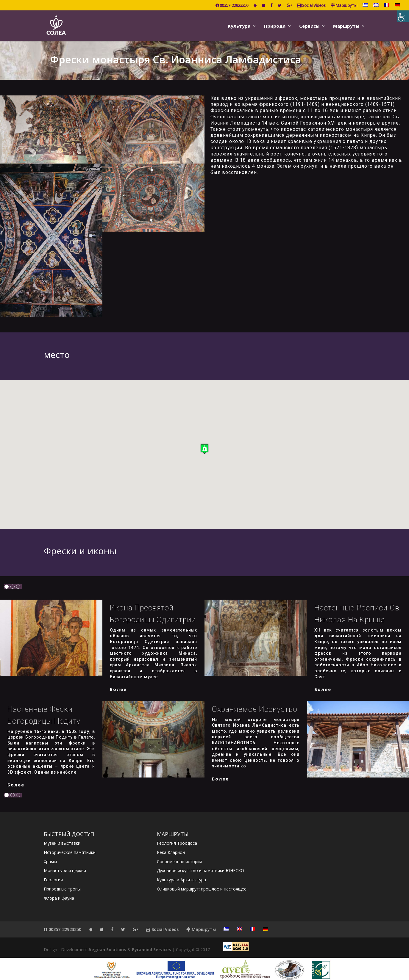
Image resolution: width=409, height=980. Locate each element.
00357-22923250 (232, 6)
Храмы (50, 856)
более (118, 684)
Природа (275, 25)
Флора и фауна (59, 893)
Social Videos (311, 6)
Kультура (239, 25)
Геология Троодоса (177, 838)
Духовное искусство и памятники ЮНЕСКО (200, 865)
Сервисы (309, 25)
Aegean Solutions (107, 944)
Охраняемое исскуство (255, 704)
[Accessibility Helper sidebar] (403, 16)
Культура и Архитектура (181, 875)
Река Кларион (171, 847)
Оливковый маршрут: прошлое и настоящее (202, 884)
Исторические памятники (70, 847)
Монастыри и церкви (65, 865)
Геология (53, 875)
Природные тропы (62, 884)
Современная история (179, 856)
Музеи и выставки (62, 838)
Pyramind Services (152, 944)
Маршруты (344, 6)
